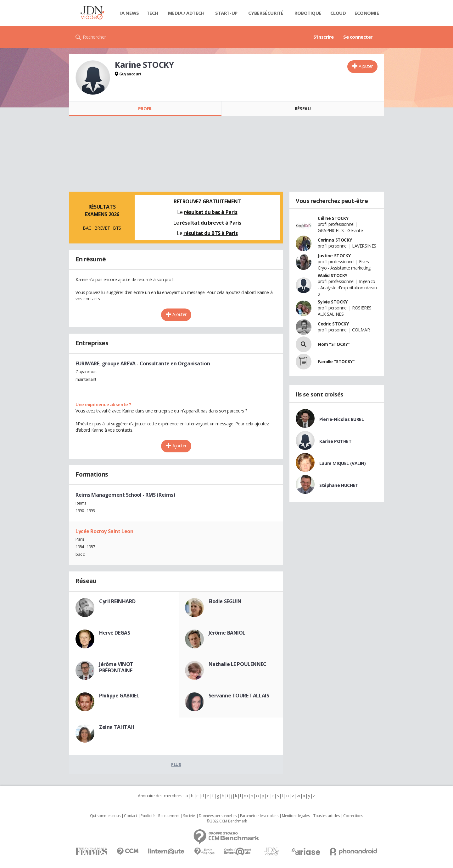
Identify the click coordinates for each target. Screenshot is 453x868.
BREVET (102, 228)
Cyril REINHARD (117, 601)
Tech (152, 13)
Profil (145, 109)
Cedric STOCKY (333, 324)
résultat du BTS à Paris (210, 233)
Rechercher (95, 37)
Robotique (308, 13)
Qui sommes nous (105, 816)
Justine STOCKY (334, 256)
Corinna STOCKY (335, 240)
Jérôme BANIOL (227, 633)
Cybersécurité (266, 13)
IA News (130, 13)
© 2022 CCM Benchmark (227, 821)
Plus (176, 764)
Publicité (148, 816)
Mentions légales (296, 816)
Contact (130, 816)
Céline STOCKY (333, 218)
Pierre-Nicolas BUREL (342, 419)
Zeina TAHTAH (117, 727)
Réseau (303, 109)
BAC (87, 228)
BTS (117, 228)
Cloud (338, 13)
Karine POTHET (336, 441)
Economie (367, 13)
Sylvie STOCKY (333, 302)
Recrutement (169, 816)
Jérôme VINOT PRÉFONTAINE (116, 667)
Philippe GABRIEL (119, 696)
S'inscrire (324, 37)
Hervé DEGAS (115, 633)
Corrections (353, 816)
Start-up (226, 13)
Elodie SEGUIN (225, 601)
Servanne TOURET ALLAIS (239, 696)
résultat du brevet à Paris (211, 223)
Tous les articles (327, 816)
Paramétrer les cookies (259, 816)
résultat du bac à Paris (210, 212)
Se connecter (358, 37)
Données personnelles (218, 816)
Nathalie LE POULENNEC (238, 664)
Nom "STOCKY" (334, 344)
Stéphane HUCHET (339, 485)
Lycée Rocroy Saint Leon (104, 531)
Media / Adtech (186, 13)
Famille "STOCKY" (336, 361)
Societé (189, 816)
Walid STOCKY (333, 275)
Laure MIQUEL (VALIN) (343, 463)
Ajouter (366, 66)
